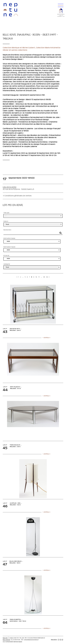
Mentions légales (18, 642)
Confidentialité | (10, 642)
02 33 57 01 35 (17, 640)
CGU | (4, 642)
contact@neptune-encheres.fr (31, 640)
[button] (60, 3)
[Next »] (49, 277)
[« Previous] (17, 277)
